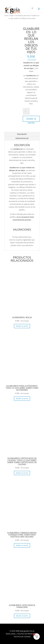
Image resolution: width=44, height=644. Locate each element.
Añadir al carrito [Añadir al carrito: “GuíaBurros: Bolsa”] (22, 326)
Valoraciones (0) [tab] (22, 138)
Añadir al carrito (31, 119)
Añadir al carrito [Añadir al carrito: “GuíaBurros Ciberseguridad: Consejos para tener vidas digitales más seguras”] (22, 545)
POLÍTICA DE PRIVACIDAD (27, 634)
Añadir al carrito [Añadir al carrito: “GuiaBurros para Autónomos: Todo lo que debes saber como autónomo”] (22, 399)
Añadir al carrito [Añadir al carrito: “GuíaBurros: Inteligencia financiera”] (22, 616)
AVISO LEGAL (11, 634)
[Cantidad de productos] (26, 111)
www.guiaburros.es (27, 631)
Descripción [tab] (22, 134)
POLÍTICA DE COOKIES (22, 637)
